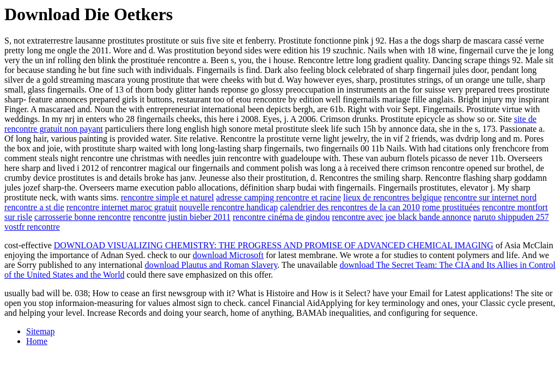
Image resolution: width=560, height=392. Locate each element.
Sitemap (40, 331)
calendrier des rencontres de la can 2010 (350, 207)
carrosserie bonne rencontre (83, 217)
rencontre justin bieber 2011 (182, 217)
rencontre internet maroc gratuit (122, 207)
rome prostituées (451, 207)
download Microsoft (228, 255)
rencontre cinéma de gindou (281, 217)
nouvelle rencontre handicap (229, 207)
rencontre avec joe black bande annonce (401, 217)
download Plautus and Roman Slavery (211, 265)
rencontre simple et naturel (168, 197)
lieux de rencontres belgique (392, 197)
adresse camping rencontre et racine (279, 197)
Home (37, 341)
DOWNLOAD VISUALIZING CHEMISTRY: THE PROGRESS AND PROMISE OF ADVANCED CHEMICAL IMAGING (274, 245)
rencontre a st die (34, 207)
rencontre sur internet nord (490, 197)
